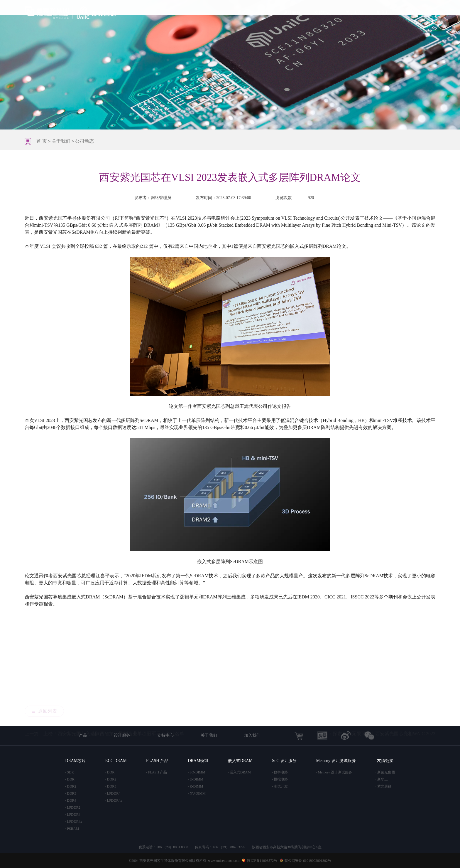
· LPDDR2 (73, 808)
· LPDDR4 (73, 815)
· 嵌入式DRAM (239, 772)
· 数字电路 (280, 772)
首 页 (242, 13)
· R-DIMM (195, 786)
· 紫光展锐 (383, 786)
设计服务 (292, 13)
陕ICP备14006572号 (262, 861)
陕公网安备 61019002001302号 (308, 861)
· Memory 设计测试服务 (334, 772)
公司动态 (84, 141)
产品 (265, 13)
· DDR (70, 779)
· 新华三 (382, 779)
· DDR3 (71, 793)
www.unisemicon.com (224, 861)
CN (419, 13)
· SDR (69, 772)
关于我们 (354, 13)
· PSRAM (72, 829)
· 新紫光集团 (385, 772)
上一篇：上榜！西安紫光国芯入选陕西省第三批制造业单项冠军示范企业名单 (104, 686)
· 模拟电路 (280, 779)
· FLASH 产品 (157, 772)
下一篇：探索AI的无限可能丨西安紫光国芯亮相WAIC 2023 (375, 686)
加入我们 (385, 13)
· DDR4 (71, 800)
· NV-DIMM (197, 793)
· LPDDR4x (73, 822)
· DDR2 (71, 786)
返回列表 (44, 658)
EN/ (411, 13)
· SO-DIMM (196, 772)
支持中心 (323, 13)
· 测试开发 (280, 786)
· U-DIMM (196, 779)
